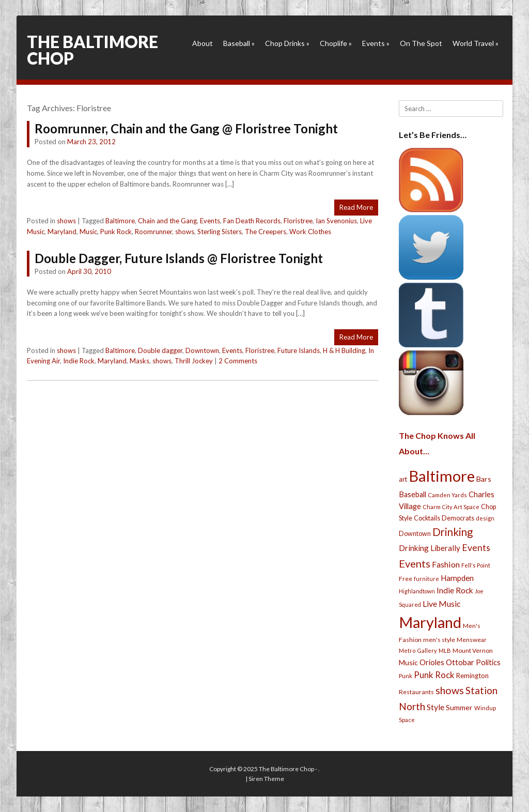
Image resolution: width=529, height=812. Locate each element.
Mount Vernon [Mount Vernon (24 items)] (473, 650)
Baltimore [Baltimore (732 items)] (442, 476)
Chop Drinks (287, 43)
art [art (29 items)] (403, 479)
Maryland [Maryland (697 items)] (430, 622)
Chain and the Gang (167, 221)
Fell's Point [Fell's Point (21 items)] (476, 565)
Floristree (298, 221)
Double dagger (160, 350)
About (203, 43)
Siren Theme (266, 779)
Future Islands (299, 350)
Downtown (202, 350)
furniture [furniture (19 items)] (426, 579)
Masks (139, 361)
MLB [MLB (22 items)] (445, 650)
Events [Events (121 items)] (415, 563)
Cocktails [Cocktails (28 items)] (427, 518)
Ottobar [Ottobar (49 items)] (460, 662)
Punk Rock (116, 232)
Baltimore (120, 221)
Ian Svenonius (336, 221)
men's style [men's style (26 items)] (439, 640)
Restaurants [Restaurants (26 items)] (416, 692)
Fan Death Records (252, 221)
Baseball (239, 43)
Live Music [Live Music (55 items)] (442, 603)
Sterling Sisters (220, 232)
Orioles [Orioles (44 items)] (432, 662)
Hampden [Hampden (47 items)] (457, 578)
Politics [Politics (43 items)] (488, 662)
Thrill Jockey (194, 361)
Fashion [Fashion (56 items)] (446, 564)
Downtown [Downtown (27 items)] (415, 534)
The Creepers (266, 232)
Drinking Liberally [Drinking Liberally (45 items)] (430, 548)
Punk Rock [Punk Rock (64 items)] (434, 675)
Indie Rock (79, 361)
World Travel (476, 43)
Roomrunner (153, 232)
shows (66, 221)
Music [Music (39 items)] (408, 662)
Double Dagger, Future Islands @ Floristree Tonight (179, 258)
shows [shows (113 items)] (450, 690)
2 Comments (238, 361)
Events (376, 43)
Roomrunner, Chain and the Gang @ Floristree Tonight (186, 128)
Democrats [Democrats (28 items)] (458, 518)
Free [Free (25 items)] (406, 579)
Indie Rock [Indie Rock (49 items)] (455, 590)
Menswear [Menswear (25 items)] (472, 640)
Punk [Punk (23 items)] (406, 676)
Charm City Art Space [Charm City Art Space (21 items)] (451, 507)
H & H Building (344, 350)
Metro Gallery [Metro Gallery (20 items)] (418, 650)
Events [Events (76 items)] (476, 548)
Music (88, 232)
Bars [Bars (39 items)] (484, 479)
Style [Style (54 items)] (435, 707)
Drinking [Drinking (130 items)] (453, 532)
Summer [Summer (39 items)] (459, 707)
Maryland (62, 232)
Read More (356, 207)
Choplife (336, 43)
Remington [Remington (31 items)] (472, 676)
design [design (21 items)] (485, 518)
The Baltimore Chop (92, 50)
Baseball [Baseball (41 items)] (413, 494)
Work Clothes (310, 232)
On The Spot (421, 43)
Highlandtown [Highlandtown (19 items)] (417, 591)
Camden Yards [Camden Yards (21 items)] (447, 495)
